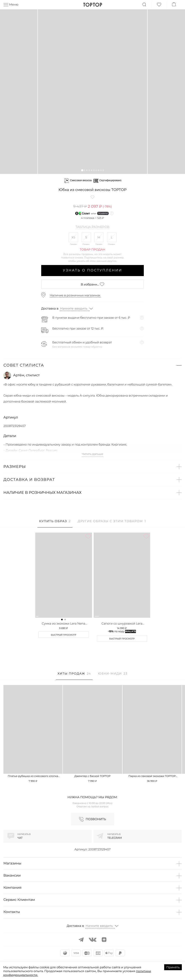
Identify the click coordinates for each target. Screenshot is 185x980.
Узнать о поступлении (92, 270)
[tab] (55, 523)
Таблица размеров (92, 227)
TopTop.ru (92, 5)
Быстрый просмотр (64, 635)
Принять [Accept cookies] (173, 967)
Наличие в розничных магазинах (75, 295)
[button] (82, 170)
